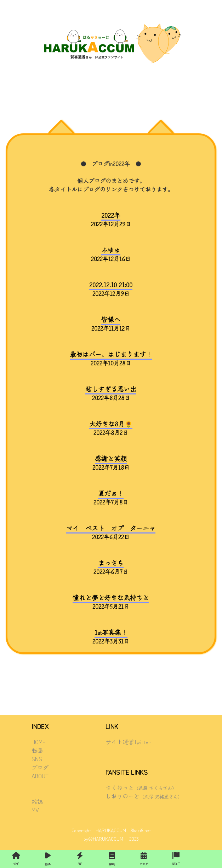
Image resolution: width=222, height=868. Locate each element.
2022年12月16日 (111, 254)
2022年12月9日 (111, 289)
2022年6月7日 (111, 567)
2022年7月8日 (111, 498)
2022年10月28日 (111, 359)
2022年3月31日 (111, 637)
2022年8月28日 (111, 393)
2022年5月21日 (111, 602)
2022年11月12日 (111, 324)
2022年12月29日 (111, 220)
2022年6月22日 (111, 532)
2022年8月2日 (111, 428)
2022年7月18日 (111, 463)
